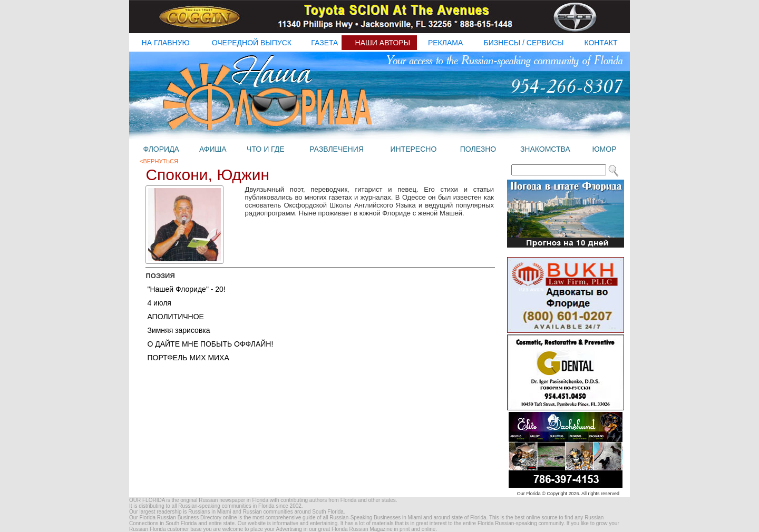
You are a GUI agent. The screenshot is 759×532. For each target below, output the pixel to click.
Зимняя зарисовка (178, 330)
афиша (213, 149)
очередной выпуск (252, 43)
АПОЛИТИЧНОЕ (176, 317)
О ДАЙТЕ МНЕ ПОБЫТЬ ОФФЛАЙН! (210, 344)
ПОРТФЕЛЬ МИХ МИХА (188, 358)
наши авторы (383, 43)
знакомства (545, 149)
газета (324, 43)
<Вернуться (159, 161)
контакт (601, 43)
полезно (478, 149)
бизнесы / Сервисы (524, 43)
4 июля (159, 303)
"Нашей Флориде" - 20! (186, 289)
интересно (413, 149)
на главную (166, 43)
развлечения (337, 149)
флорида (161, 149)
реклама (445, 43)
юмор (604, 149)
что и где (265, 149)
